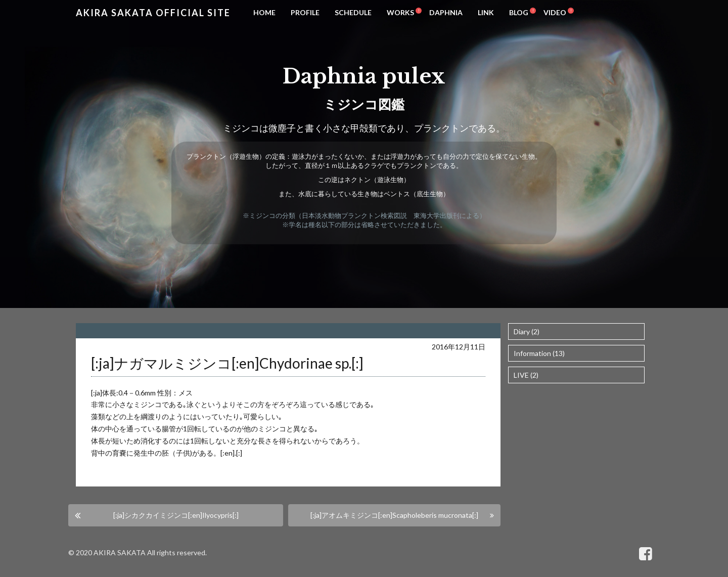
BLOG (519, 12)
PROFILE (305, 12)
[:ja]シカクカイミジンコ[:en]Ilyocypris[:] (176, 515)
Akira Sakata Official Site (153, 13)
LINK (486, 12)
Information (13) (539, 353)
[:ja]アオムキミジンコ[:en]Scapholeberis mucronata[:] (394, 515)
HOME (264, 12)
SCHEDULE (353, 12)
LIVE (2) (526, 375)
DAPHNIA (446, 12)
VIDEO (555, 12)
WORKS (400, 12)
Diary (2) (527, 331)
